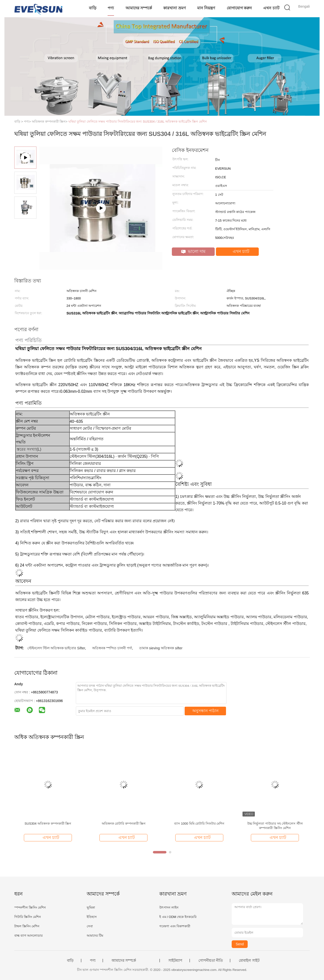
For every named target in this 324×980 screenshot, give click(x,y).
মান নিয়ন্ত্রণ (206, 8)
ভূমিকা (91, 907)
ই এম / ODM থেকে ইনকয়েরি (178, 917)
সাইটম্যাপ (175, 961)
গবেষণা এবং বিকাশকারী (175, 926)
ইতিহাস (92, 917)
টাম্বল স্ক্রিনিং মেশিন (27, 926)
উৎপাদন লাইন (169, 907)
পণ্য (111, 8)
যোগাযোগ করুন (239, 8)
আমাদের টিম (95, 936)
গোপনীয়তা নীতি (211, 961)
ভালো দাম (193, 252)
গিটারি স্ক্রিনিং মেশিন (28, 917)
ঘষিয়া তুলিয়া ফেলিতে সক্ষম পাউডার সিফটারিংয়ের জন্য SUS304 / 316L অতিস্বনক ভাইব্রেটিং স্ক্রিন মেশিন (138, 122)
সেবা (90, 926)
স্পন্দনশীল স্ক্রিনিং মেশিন (30, 907)
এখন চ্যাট (271, 8)
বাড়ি (93, 8)
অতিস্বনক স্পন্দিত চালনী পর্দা (112, 648)
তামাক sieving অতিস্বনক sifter (161, 648)
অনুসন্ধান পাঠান (205, 711)
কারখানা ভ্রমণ (174, 8)
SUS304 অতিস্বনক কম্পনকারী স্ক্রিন (48, 824)
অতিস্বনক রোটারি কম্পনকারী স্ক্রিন (124, 824)
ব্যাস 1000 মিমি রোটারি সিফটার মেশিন (199, 824)
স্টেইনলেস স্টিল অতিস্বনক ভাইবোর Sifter (56, 648)
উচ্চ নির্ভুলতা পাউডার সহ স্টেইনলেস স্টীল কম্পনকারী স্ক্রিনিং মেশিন (275, 826)
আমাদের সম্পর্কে (139, 8)
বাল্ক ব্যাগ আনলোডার (28, 936)
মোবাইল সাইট (249, 961)
